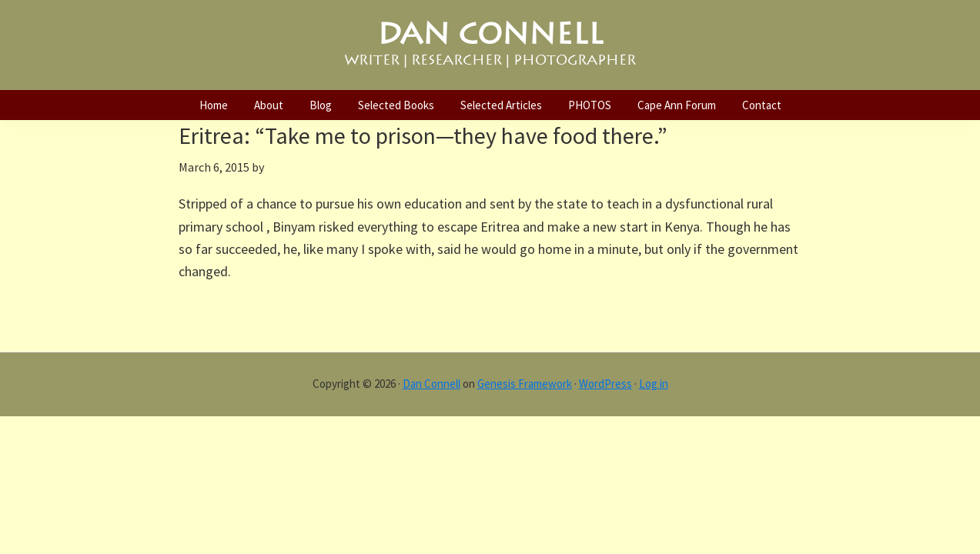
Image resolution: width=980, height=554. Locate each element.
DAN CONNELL (490, 34)
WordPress (605, 384)
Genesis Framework (525, 384)
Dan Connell (431, 384)
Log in (654, 384)
